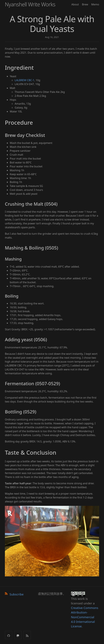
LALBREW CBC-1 (24, 80)
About (75, 4)
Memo (95, 4)
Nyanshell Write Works (30, 4)
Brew (85, 4)
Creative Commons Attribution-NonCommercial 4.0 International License (85, 617)
